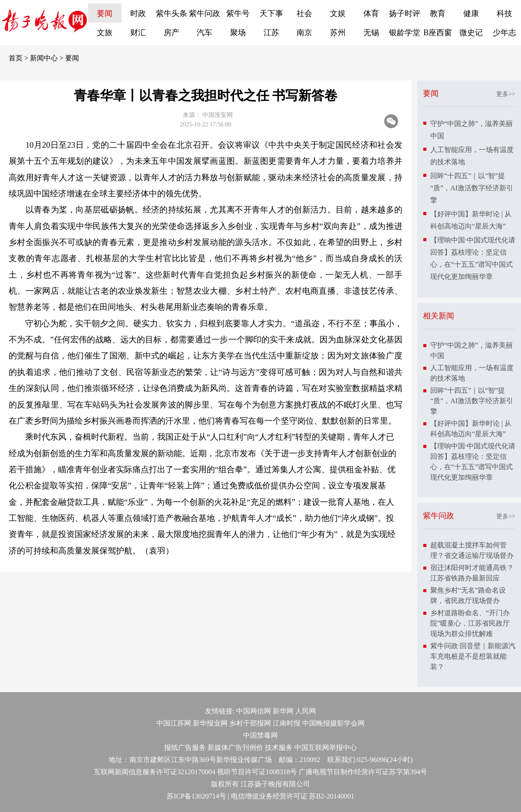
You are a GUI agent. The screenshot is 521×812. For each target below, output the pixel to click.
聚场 (238, 33)
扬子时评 (405, 13)
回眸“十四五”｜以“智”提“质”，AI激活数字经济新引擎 (472, 188)
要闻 (105, 13)
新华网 (283, 711)
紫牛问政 (204, 13)
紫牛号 (238, 13)
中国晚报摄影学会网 (333, 723)
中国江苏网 (174, 723)
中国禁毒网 (260, 735)
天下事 (271, 13)
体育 (371, 13)
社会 (304, 13)
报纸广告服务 (185, 747)
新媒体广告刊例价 (235, 747)
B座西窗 (438, 33)
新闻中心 (44, 58)
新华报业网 (210, 723)
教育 (438, 13)
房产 (171, 33)
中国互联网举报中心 (326, 747)
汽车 (204, 33)
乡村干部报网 (250, 723)
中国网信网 (254, 711)
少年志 (505, 33)
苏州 (338, 33)
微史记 (471, 33)
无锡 (371, 33)
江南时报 (287, 723)
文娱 (338, 13)
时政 (138, 13)
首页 (16, 58)
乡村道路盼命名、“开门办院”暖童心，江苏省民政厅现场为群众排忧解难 (470, 623)
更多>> (506, 94)
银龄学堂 (405, 33)
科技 (505, 13)
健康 (471, 13)
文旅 (105, 33)
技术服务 (279, 747)
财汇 (138, 33)
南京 (304, 33)
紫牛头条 (171, 13)
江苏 (271, 33)
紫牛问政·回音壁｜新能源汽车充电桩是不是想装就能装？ (473, 656)
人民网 (306, 711)
